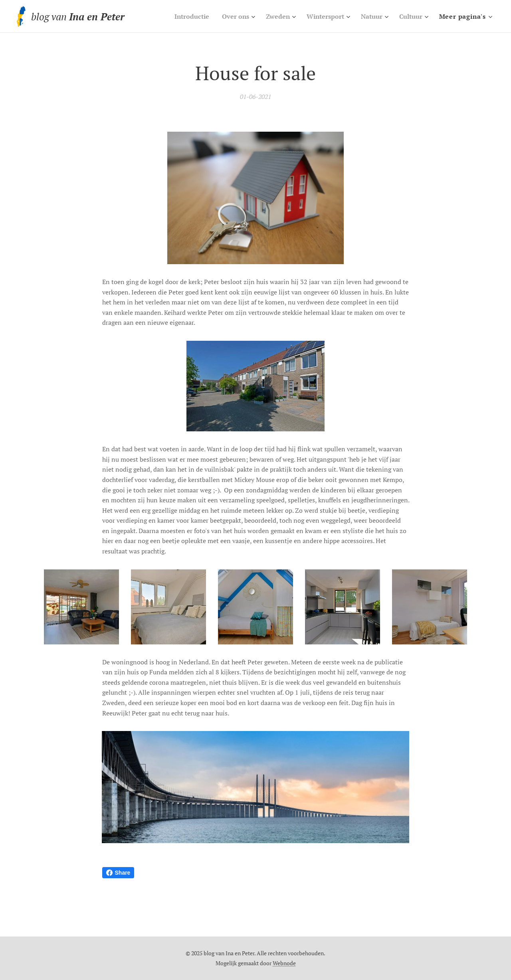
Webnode (284, 963)
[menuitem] (180, 16)
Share (118, 873)
